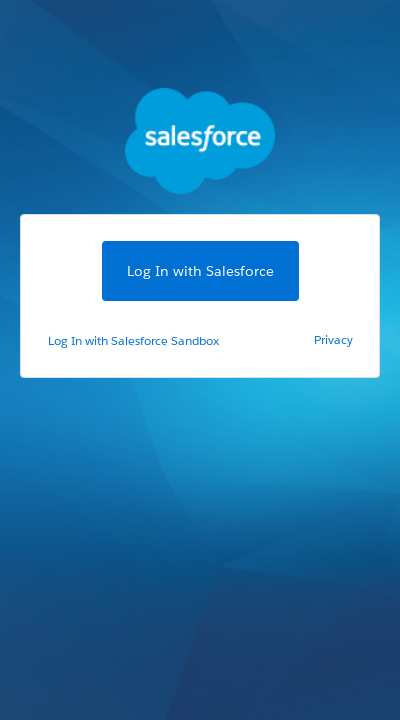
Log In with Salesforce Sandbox (133, 340)
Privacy (333, 339)
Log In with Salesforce (200, 271)
